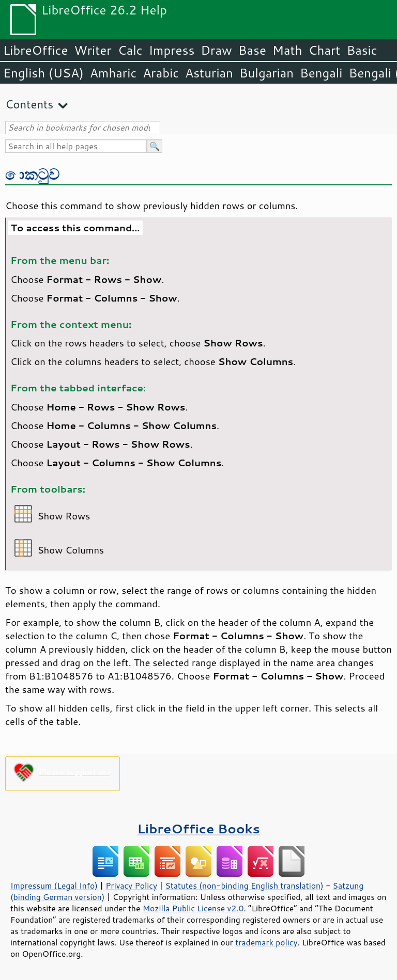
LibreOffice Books (198, 828)
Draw (216, 50)
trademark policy (266, 942)
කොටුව (33, 174)
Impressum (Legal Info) (54, 886)
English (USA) (43, 73)
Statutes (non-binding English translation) (244, 886)
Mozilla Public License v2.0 (193, 908)
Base (252, 50)
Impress (172, 50)
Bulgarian (266, 73)
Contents (29, 104)
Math (287, 50)
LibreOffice (35, 50)
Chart (324, 50)
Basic (362, 50)
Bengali (321, 73)
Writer (93, 50)
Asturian (209, 73)
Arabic (161, 73)
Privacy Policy (131, 886)
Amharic (113, 73)
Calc (130, 50)
